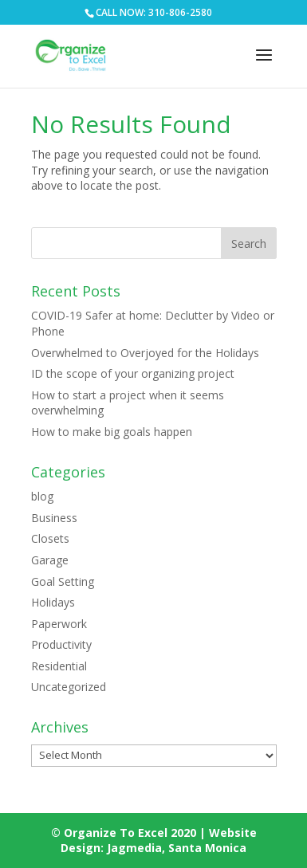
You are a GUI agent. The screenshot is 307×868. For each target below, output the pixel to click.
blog (42, 496)
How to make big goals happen (112, 432)
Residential (59, 666)
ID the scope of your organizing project (133, 373)
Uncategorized (69, 687)
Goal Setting (63, 581)
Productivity (61, 644)
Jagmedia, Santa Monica (177, 848)
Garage (50, 560)
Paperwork (59, 624)
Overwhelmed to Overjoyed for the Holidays (145, 353)
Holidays (53, 602)
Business (54, 518)
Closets (50, 538)
